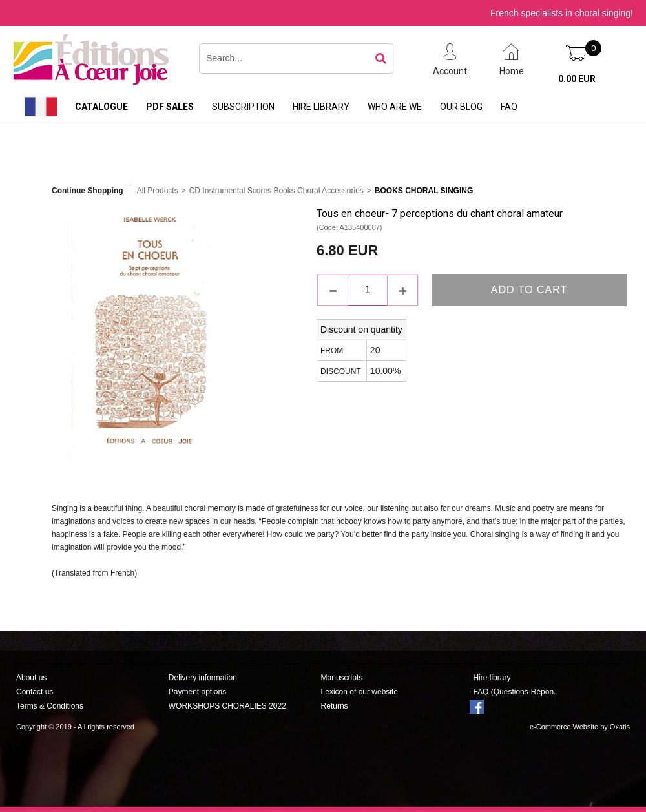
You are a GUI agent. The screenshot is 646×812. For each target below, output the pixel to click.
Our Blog (461, 107)
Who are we (395, 107)
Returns (335, 706)
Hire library (321, 107)
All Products (158, 191)
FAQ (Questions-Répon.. (515, 692)
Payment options (197, 692)
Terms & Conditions (50, 706)
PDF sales (170, 107)
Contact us (35, 692)
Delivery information (203, 678)
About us (31, 678)
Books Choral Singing (424, 191)
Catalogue (101, 107)
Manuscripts (342, 678)
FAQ (509, 107)
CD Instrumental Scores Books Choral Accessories (276, 191)
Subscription (243, 107)
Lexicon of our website (359, 692)
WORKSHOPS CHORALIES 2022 (227, 706)
